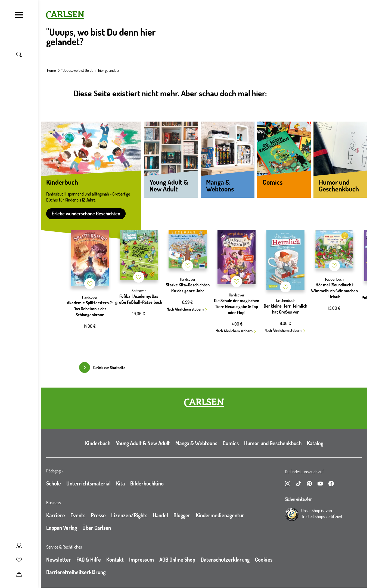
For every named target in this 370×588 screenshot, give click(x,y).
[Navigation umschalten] (19, 15)
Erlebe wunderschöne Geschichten (86, 213)
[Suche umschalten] (19, 54)
